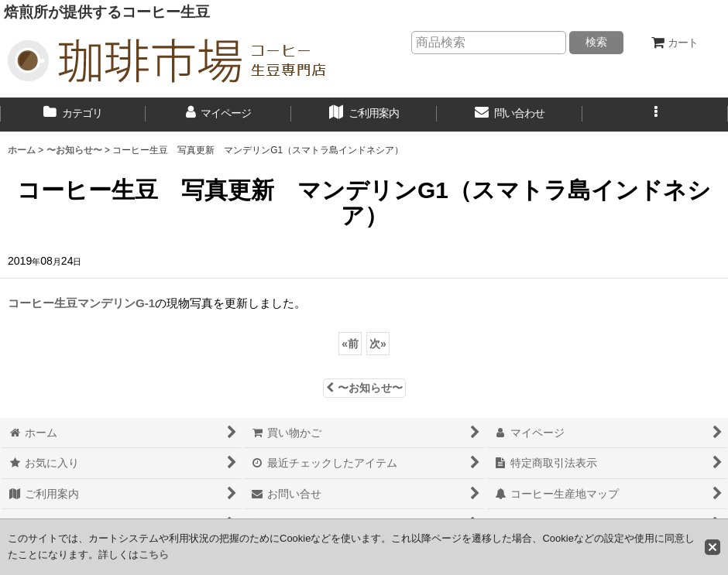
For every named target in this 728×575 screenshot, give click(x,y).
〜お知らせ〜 (364, 388)
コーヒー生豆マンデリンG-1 (81, 303)
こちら (154, 554)
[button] (655, 115)
